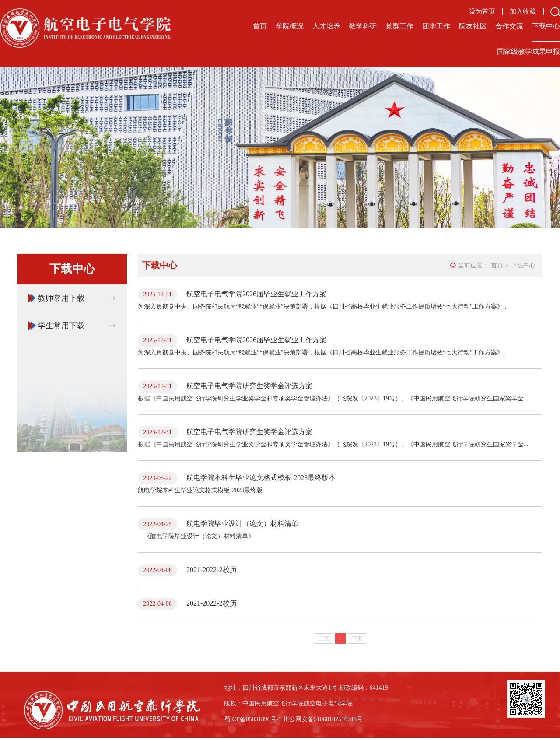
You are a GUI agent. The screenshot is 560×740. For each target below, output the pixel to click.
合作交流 (509, 26)
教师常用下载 (61, 298)
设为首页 (482, 12)
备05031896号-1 (261, 719)
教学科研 (363, 26)
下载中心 (546, 26)
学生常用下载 (61, 326)
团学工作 (436, 26)
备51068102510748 (332, 719)
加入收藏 (523, 12)
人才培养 (326, 26)
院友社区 (473, 26)
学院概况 (290, 26)
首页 (260, 26)
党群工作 (399, 26)
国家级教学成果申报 (528, 51)
